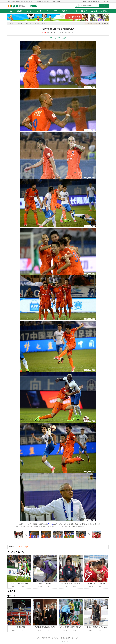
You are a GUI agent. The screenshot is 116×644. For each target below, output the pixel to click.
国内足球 (28, 1)
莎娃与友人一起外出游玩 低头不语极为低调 (96, 627)
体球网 (16, 6)
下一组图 (96, 539)
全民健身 (13, 1)
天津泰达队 (25, 547)
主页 (15, 24)
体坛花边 (104, 11)
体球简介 (38, 638)
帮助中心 (51, 638)
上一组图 (18, 539)
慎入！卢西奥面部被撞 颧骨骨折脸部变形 (71, 627)
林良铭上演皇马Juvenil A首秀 (45, 583)
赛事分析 (54, 1)
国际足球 (23, 1)
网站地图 (95, 1)
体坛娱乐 (18, 1)
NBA (32, 1)
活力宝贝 (94, 11)
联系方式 (57, 638)
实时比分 (49, 1)
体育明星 (74, 11)
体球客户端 (106, 1)
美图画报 (44, 1)
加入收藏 (90, 1)
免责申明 (44, 638)
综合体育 (39, 1)
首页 (9, 1)
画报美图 (20, 24)
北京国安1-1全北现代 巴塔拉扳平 (19, 583)
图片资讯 (84, 11)
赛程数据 (59, 1)
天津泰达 (50, 524)
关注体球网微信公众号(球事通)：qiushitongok (96, 24)
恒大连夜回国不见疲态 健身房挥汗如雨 (71, 583)
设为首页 (85, 1)
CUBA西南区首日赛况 (19, 627)
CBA (35, 1)
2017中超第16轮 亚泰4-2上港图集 (96, 583)
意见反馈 (100, 1)
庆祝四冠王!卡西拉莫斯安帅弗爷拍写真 (45, 627)
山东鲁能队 (19, 547)
